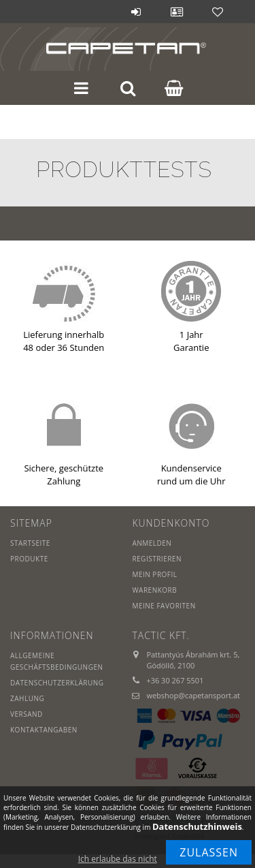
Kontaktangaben (44, 730)
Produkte (29, 559)
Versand (27, 714)
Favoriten (218, 12)
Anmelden (136, 12)
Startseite (30, 543)
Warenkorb (154, 590)
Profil (177, 12)
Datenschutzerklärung (57, 683)
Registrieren (157, 559)
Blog (95, 12)
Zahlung (27, 698)
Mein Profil (154, 574)
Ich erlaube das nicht (118, 859)
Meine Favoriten (164, 606)
